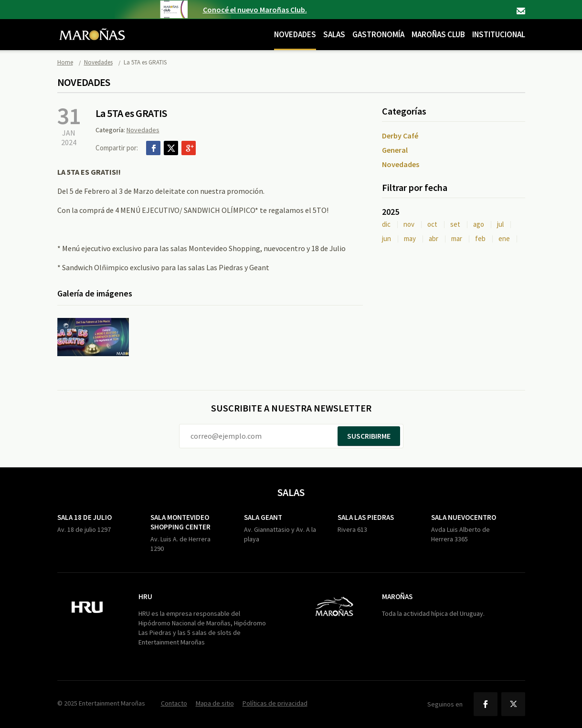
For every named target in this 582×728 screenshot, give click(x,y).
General (395, 150)
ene (504, 238)
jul (500, 224)
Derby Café (400, 136)
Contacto (521, 11)
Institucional (499, 34)
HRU (145, 596)
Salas (334, 34)
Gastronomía (378, 34)
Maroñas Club (438, 34)
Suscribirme (369, 436)
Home (65, 62)
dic (386, 224)
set (455, 224)
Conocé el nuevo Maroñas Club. (255, 10)
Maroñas (397, 596)
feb (480, 238)
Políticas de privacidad (275, 703)
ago (479, 224)
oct (432, 224)
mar (457, 238)
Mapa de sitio (215, 703)
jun (386, 238)
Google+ (189, 148)
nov (409, 224)
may (410, 238)
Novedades (295, 34)
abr (434, 238)
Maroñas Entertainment (92, 27)
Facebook (153, 148)
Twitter (171, 148)
